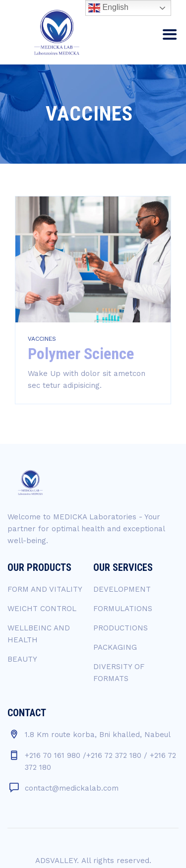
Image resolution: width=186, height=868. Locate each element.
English (108, 8)
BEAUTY (22, 659)
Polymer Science (81, 354)
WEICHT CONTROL (42, 609)
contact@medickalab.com (72, 788)
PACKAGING (115, 647)
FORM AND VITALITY (45, 589)
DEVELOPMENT (122, 589)
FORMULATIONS (123, 609)
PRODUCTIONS (121, 628)
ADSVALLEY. (57, 861)
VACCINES (42, 339)
